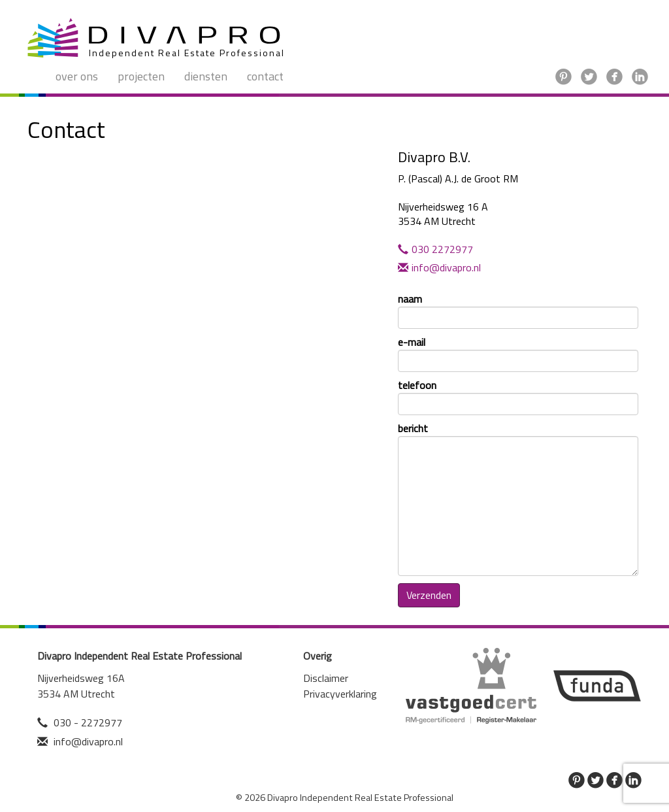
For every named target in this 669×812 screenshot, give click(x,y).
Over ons (77, 76)
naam (518, 310)
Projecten (141, 76)
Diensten (206, 76)
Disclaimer (326, 678)
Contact (265, 76)
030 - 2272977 (88, 722)
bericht (518, 499)
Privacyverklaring (340, 694)
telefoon (518, 397)
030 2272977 (435, 249)
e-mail (518, 353)
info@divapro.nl (439, 267)
